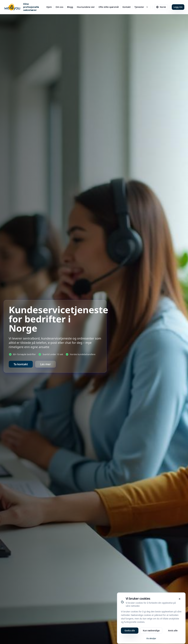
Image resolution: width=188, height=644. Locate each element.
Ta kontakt (21, 364)
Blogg (70, 7)
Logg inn (178, 7)
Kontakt (127, 7)
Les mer (45, 364)
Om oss (59, 7)
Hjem (49, 7)
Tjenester (141, 7)
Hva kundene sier (86, 7)
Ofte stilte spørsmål (109, 7)
